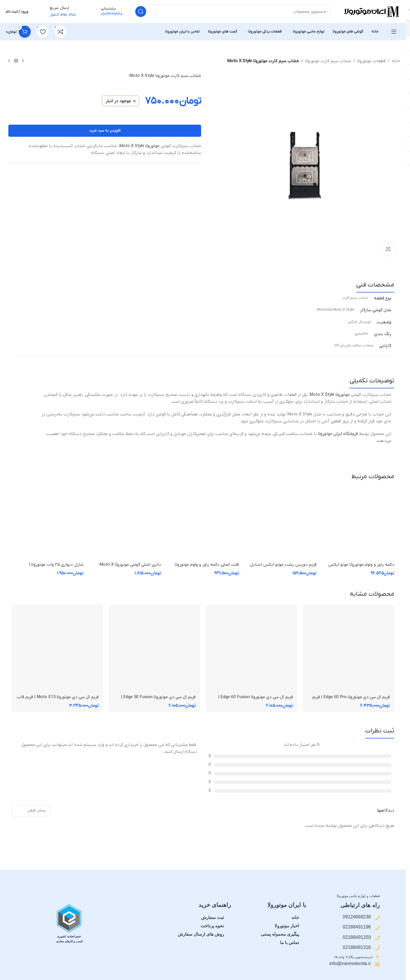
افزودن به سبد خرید (105, 131)
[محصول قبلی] (23, 61)
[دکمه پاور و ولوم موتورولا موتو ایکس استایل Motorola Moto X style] (358, 523)
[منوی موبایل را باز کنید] (394, 32)
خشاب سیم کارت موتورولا (328, 61)
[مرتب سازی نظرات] (31, 810)
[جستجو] (232, 12)
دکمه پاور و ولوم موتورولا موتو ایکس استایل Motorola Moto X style (361, 568)
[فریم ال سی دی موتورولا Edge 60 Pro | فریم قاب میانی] (349, 650)
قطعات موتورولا (371, 61)
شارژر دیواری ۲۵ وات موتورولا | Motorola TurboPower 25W (56, 568)
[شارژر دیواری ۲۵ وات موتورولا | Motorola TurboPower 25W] (47, 523)
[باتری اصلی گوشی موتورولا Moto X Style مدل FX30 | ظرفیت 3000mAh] (125, 523)
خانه (396, 61)
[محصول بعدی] (9, 61)
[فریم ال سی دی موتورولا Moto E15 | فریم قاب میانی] (57, 650)
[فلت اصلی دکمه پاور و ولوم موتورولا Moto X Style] (203, 523)
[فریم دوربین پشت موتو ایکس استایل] (281, 523)
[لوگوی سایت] (371, 11)
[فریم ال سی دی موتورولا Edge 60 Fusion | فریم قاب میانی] (251, 650)
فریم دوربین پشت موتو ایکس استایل (283, 565)
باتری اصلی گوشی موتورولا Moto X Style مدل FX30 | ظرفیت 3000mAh (129, 568)
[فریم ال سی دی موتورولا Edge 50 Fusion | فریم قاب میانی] (155, 650)
